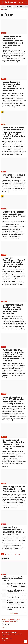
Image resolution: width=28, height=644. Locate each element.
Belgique (4, 7)
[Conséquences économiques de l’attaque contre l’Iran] (4, 590)
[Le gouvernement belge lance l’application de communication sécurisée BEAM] (14, 202)
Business (4, 172)
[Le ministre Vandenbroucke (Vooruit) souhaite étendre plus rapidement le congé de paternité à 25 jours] (14, 249)
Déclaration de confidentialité (10, 621)
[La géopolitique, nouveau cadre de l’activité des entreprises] (4, 596)
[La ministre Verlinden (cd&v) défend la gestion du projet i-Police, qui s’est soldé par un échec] (14, 388)
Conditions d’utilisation (14, 620)
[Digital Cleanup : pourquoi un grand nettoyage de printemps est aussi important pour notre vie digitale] (4, 584)
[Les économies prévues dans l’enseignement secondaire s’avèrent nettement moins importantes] (14, 295)
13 (15, 554)
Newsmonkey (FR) (17, 634)
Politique (16, 7)
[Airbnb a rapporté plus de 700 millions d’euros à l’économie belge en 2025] (14, 477)
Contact (4, 620)
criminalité (4, 437)
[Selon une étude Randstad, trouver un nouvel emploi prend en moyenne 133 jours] (14, 518)
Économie (10, 7)
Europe (3, 124)
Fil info (22, 7)
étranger (4, 79)
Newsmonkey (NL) (6, 634)
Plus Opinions (18, 613)
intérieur (4, 33)
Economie (4, 484)
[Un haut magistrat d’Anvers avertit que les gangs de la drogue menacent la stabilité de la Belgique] (14, 430)
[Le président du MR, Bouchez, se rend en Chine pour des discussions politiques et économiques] (14, 72)
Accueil (3, 10)
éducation (4, 302)
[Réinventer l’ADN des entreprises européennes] (4, 607)
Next (19, 554)
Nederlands (4, 628)
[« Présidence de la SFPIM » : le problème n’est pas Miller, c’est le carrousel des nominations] (14, 568)
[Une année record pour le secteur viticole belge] (14, 165)
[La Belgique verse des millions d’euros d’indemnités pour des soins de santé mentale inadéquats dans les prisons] (14, 27)
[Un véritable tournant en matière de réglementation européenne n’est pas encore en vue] (4, 601)
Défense (3, 347)
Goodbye (4, 636)
